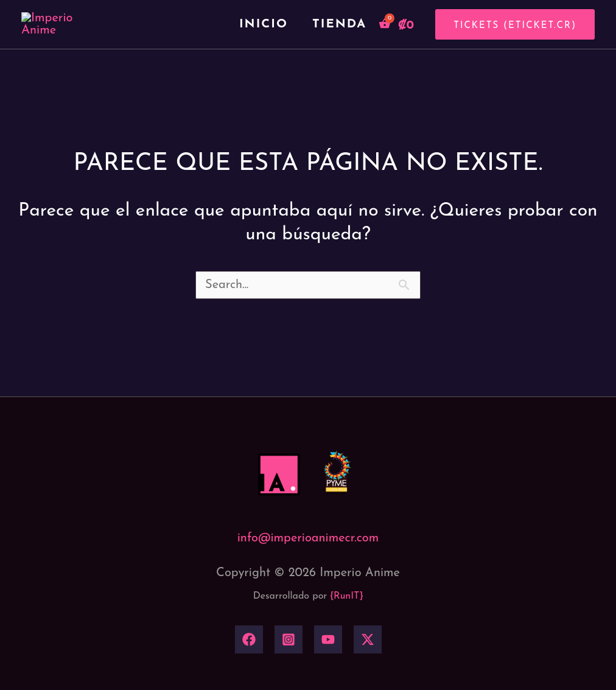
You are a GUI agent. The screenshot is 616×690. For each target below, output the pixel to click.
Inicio (264, 43)
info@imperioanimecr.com (308, 576)
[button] (510, 43)
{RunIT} (346, 634)
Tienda (339, 43)
